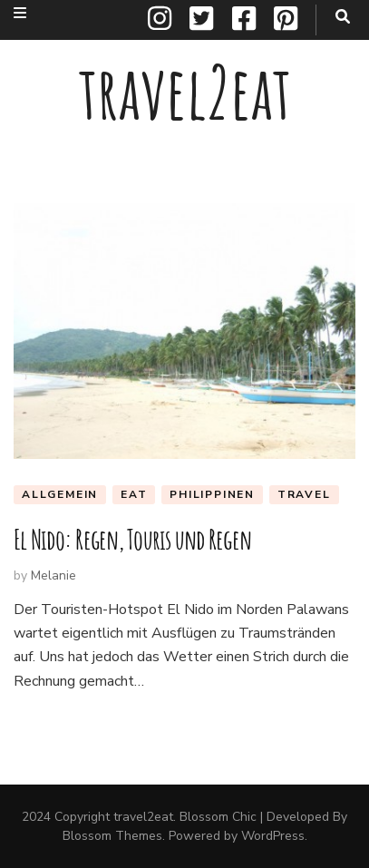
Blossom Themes (112, 836)
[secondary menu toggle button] (20, 13)
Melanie (53, 575)
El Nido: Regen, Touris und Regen (132, 539)
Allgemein (60, 494)
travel (304, 494)
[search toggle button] (343, 17)
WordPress (273, 836)
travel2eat (185, 92)
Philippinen (212, 494)
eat (134, 494)
